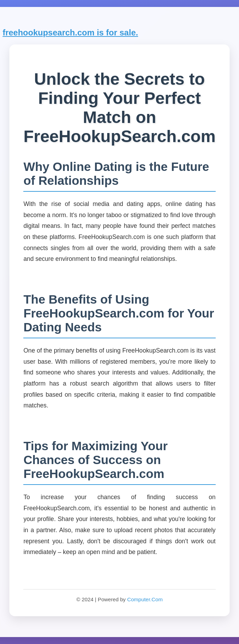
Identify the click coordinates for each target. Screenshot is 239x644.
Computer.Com (145, 599)
